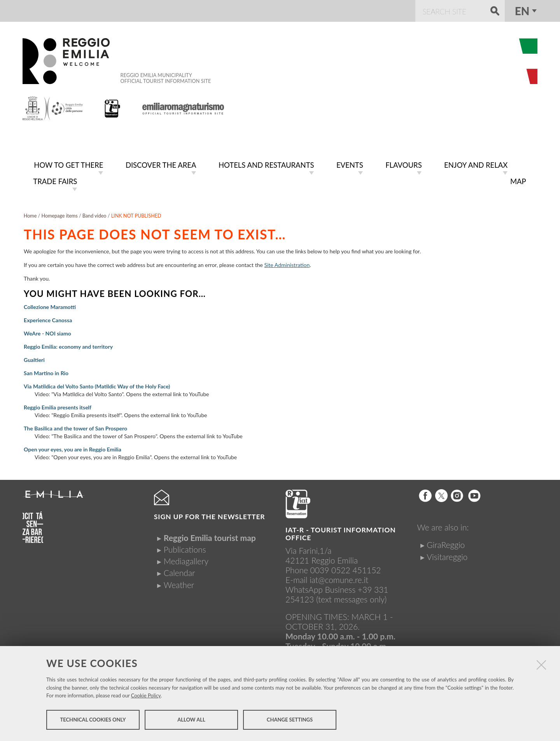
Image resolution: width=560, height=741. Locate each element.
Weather (179, 583)
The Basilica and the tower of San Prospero (75, 427)
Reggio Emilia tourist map (210, 536)
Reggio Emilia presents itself (58, 406)
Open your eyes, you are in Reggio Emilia (73, 448)
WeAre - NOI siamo (47, 332)
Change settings (290, 721)
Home (30, 214)
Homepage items (59, 214)
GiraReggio (446, 543)
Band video (94, 214)
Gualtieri (34, 358)
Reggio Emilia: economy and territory (68, 345)
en (522, 11)
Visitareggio (447, 555)
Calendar (179, 571)
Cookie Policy (146, 697)
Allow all (191, 721)
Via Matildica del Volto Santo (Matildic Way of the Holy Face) (97, 385)
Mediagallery (186, 559)
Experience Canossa (48, 319)
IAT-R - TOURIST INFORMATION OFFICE (341, 532)
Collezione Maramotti (50, 305)
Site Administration (287, 263)
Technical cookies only (93, 721)
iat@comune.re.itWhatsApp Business (327, 583)
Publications (185, 548)
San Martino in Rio (46, 371)
